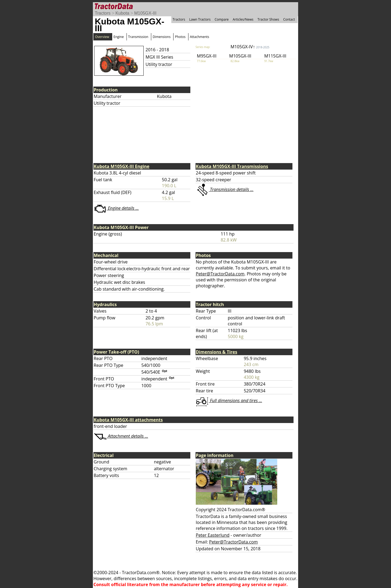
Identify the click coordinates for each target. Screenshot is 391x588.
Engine (119, 37)
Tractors (103, 13)
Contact (289, 19)
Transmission (138, 37)
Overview (102, 37)
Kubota (122, 13)
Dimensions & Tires (217, 352)
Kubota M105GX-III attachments (128, 420)
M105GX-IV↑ (250, 47)
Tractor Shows (268, 19)
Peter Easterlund (213, 535)
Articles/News (243, 19)
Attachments (199, 37)
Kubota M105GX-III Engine (122, 166)
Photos (180, 37)
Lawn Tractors (200, 19)
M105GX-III (145, 13)
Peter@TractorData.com (220, 274)
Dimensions (162, 37)
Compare (222, 19)
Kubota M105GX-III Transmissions (232, 166)
